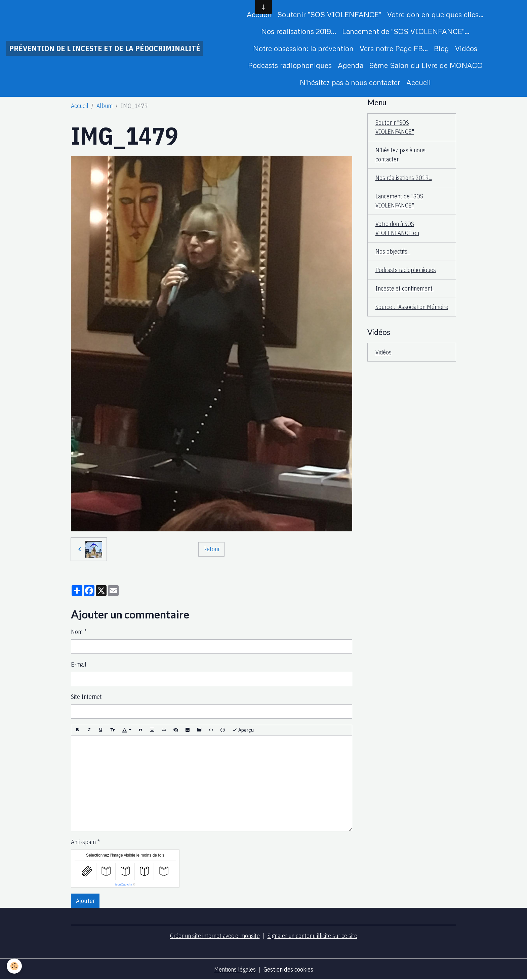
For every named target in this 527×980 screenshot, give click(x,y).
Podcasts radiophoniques (290, 65)
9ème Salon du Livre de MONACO (426, 65)
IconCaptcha (124, 884)
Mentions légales (235, 969)
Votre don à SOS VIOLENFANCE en (397, 228)
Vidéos (466, 48)
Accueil (259, 14)
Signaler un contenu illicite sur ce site (312, 936)
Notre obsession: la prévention (303, 48)
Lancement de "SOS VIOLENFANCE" (399, 201)
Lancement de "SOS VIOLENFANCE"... (406, 31)
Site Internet (86, 697)
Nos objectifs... (393, 251)
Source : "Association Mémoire (412, 307)
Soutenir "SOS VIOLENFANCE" (329, 14)
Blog (441, 48)
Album (105, 106)
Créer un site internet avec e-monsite (215, 936)
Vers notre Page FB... (394, 48)
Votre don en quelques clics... (435, 14)
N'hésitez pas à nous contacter (350, 82)
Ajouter (85, 901)
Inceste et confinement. (404, 288)
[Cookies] (14, 966)
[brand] (105, 48)
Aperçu (243, 730)
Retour (212, 549)
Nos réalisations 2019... (299, 31)
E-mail (79, 664)
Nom (77, 632)
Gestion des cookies (288, 969)
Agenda (351, 65)
